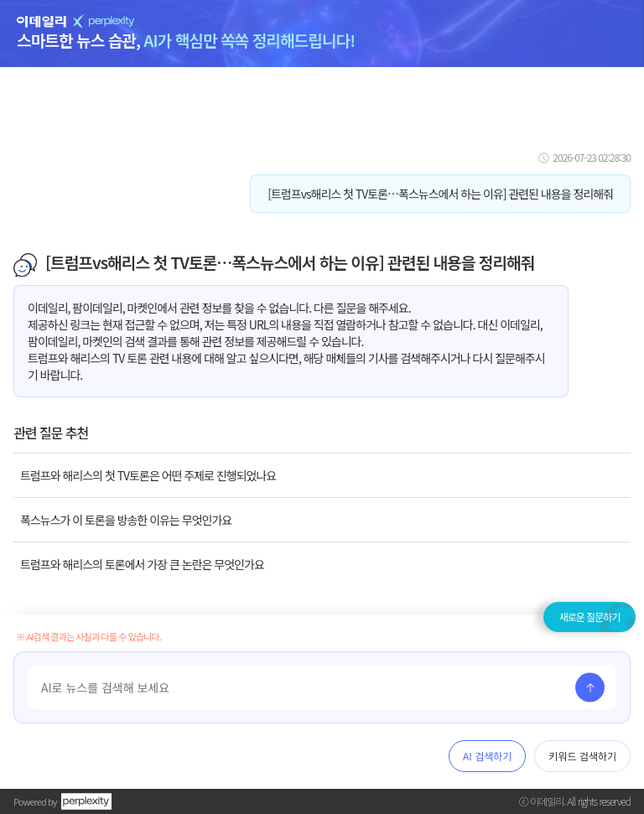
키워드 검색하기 (582, 756)
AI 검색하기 (487, 756)
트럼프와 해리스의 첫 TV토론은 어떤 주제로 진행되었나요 (148, 475)
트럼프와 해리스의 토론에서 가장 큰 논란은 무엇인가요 (142, 564)
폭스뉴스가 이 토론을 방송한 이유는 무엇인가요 (126, 520)
